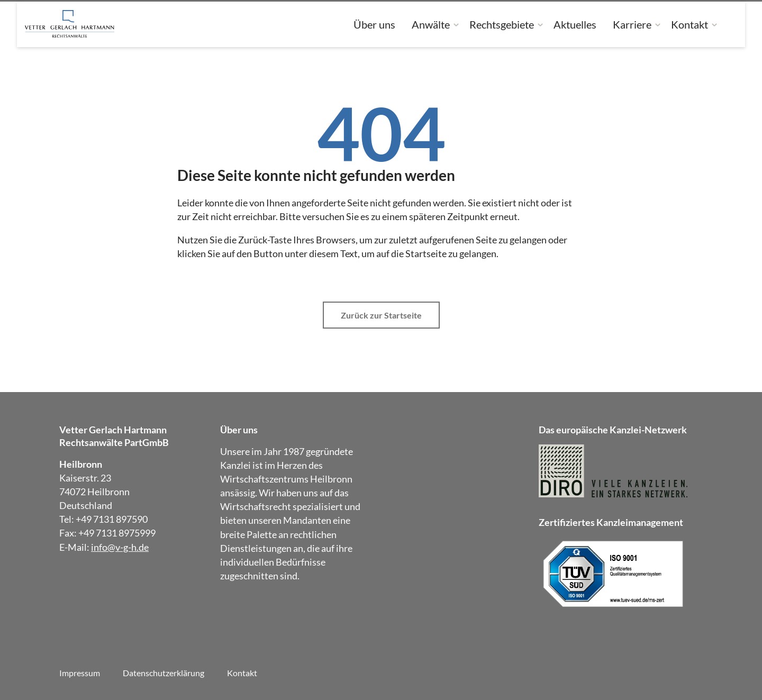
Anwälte (431, 24)
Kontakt (690, 24)
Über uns (374, 24)
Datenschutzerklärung (164, 673)
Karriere (632, 24)
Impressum (80, 673)
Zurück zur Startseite (381, 315)
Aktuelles (575, 24)
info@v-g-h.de (120, 547)
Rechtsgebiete (502, 24)
